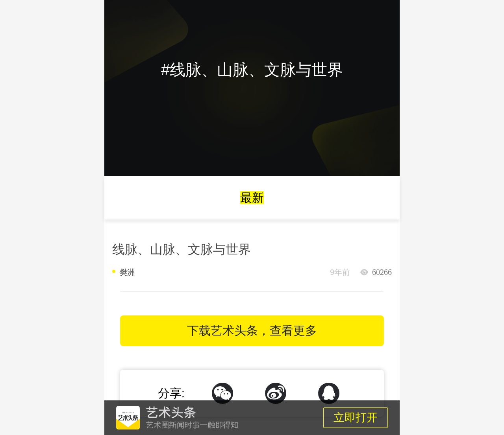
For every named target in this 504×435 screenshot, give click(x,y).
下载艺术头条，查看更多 (252, 331)
